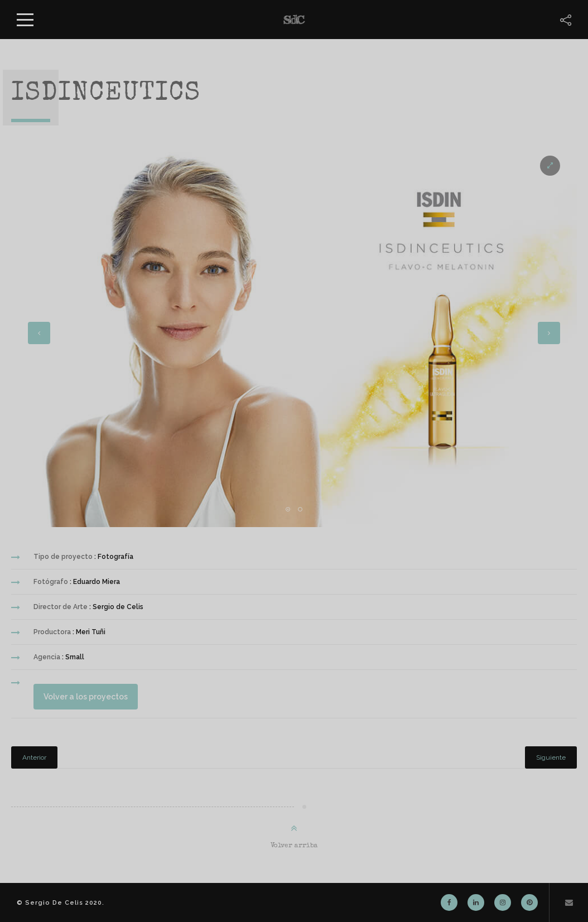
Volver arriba (294, 846)
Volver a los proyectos (81, 697)
